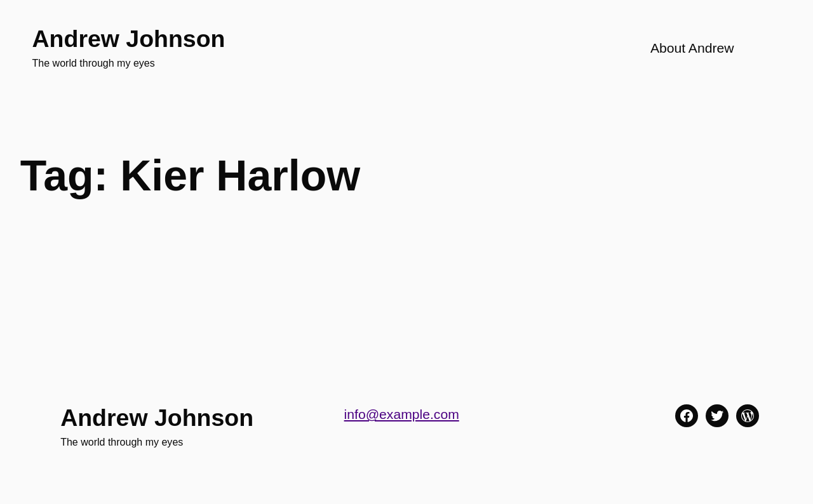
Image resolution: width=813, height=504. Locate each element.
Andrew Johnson (129, 39)
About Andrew (692, 48)
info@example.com (402, 414)
